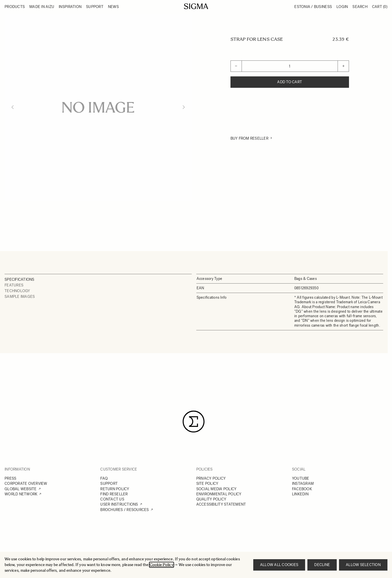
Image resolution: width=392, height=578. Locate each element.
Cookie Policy (162, 565)
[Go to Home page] (196, 6)
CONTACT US (112, 499)
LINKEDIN (300, 494)
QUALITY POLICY (211, 499)
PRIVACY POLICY (211, 478)
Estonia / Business (313, 7)
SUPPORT (109, 484)
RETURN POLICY (115, 489)
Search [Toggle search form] (360, 7)
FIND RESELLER (114, 494)
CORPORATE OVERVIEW (26, 484)
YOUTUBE (301, 478)
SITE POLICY (207, 484)
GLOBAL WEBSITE (21, 489)
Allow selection (363, 565)
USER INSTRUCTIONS (119, 504)
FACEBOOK (302, 489)
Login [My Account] (342, 7)
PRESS (10, 478)
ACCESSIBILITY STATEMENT (221, 504)
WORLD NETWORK (21, 494)
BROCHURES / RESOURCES (124, 510)
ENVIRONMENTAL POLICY (219, 494)
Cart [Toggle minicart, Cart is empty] (380, 7)
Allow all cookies (279, 565)
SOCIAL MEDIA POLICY (217, 489)
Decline (322, 565)
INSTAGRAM (303, 484)
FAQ (104, 478)
